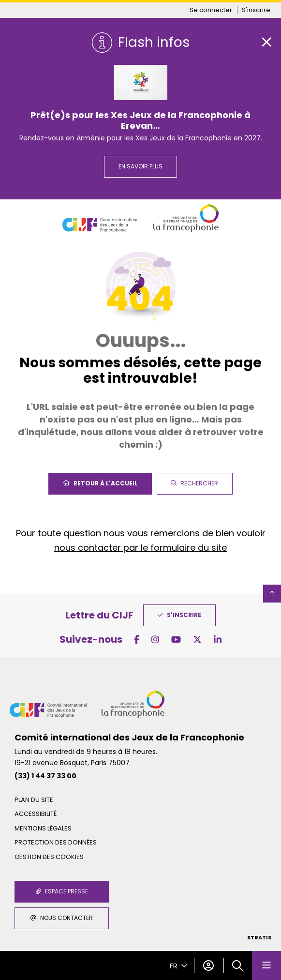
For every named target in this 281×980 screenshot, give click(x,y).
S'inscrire (256, 10)
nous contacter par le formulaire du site (140, 548)
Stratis (259, 937)
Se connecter (211, 10)
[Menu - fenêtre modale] (266, 965)
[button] (237, 965)
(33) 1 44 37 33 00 (45, 776)
